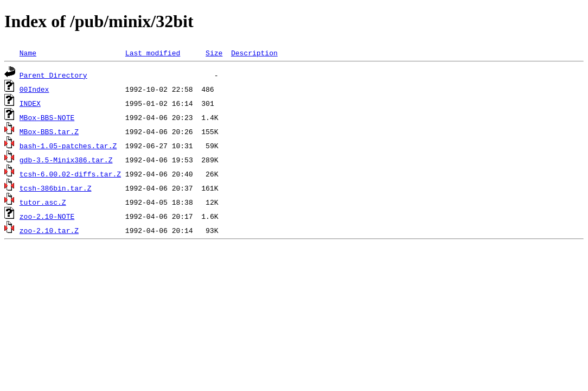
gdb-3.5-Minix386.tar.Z (66, 160)
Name (28, 53)
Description (254, 53)
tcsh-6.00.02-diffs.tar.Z (70, 174)
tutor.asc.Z (43, 202)
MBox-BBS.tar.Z (49, 131)
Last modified (153, 53)
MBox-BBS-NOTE (47, 117)
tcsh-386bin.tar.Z (56, 188)
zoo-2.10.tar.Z (49, 230)
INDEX (30, 103)
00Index (34, 89)
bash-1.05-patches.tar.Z (68, 146)
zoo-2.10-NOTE (47, 216)
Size (214, 53)
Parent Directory (53, 75)
